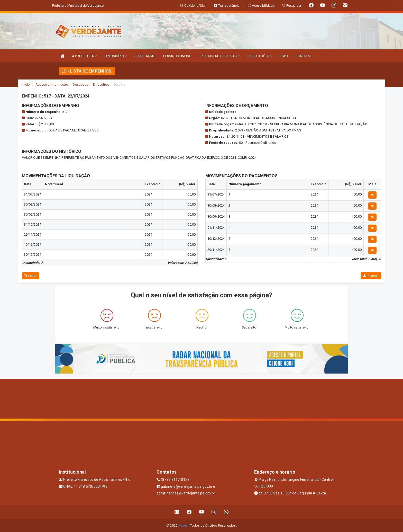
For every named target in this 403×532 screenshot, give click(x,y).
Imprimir (371, 276)
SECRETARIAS (145, 56)
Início (26, 85)
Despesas (80, 85)
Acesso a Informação (52, 85)
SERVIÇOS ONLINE (177, 56)
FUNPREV (303, 56)
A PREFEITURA (84, 56)
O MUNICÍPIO (116, 56)
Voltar (30, 276)
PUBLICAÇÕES (260, 56)
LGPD (284, 56)
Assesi (183, 525)
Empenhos (101, 85)
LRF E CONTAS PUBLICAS (219, 56)
